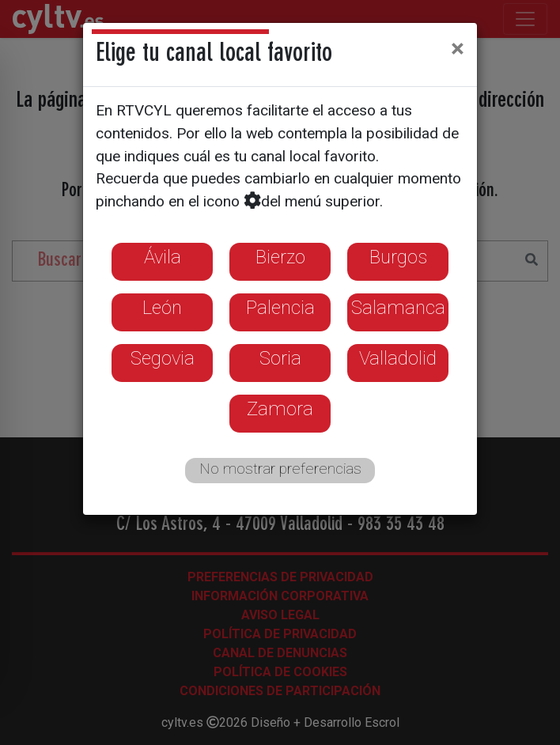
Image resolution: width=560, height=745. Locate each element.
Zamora (280, 409)
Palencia (280, 308)
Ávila (163, 257)
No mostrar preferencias (280, 469)
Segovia (163, 358)
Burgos (398, 257)
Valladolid (398, 358)
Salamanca (398, 308)
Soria (280, 358)
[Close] (458, 48)
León (162, 308)
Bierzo (280, 257)
